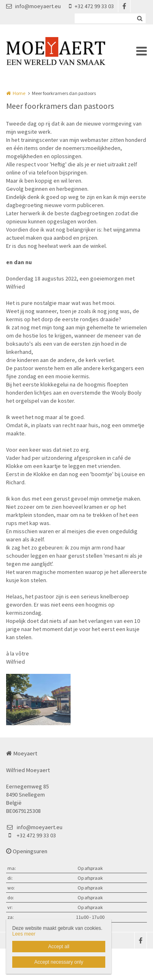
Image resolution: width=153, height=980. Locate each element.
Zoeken (140, 18)
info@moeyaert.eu (33, 6)
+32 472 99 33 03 (91, 6)
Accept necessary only (59, 962)
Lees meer (24, 934)
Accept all (59, 947)
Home (19, 93)
